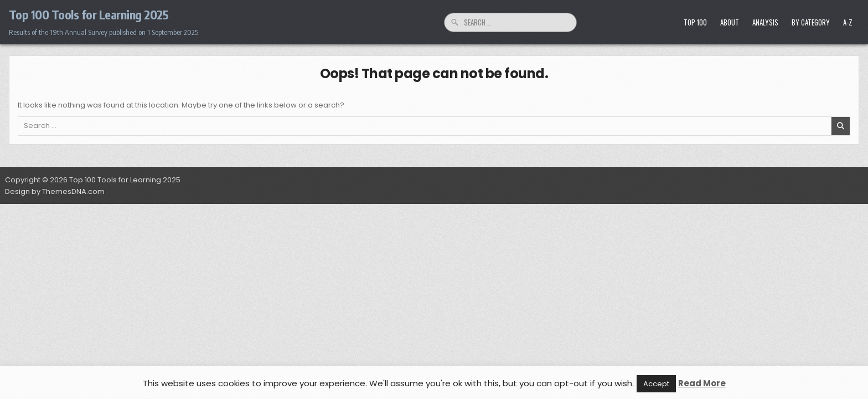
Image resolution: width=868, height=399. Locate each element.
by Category (811, 22)
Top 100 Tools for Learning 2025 (89, 14)
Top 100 (695, 22)
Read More (702, 383)
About (730, 22)
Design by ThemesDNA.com (55, 191)
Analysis (765, 22)
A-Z (848, 22)
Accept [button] (656, 384)
